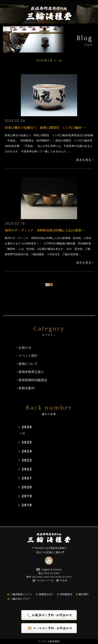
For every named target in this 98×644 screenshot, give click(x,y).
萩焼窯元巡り (45, 594)
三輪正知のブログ (19, 599)
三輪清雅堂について (20, 594)
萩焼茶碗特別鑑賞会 (33, 380)
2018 (27, 505)
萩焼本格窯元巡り (31, 372)
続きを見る (85, 160)
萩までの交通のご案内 (50, 552)
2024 (27, 451)
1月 (23, 433)
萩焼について (28, 364)
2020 (27, 487)
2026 (27, 427)
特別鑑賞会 (65, 594)
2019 (27, 496)
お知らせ (25, 347)
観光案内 (82, 594)
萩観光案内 (27, 388)
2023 (27, 460)
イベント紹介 (28, 355)
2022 (27, 469)
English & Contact (49, 569)
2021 (27, 478)
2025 (27, 442)
